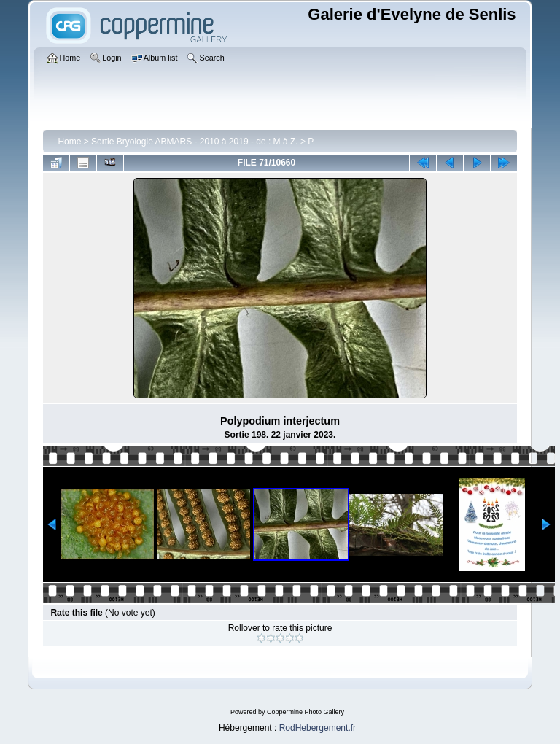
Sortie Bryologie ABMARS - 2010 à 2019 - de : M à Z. (194, 142)
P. (311, 142)
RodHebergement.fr (318, 728)
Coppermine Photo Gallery (306, 712)
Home (69, 142)
